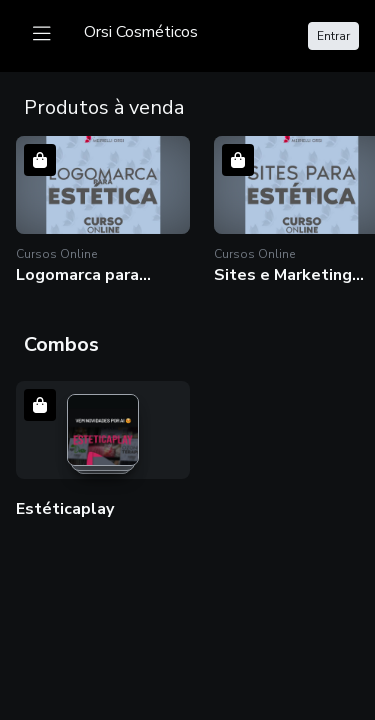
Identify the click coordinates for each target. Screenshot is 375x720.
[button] (103, 210)
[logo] (141, 32)
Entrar (333, 36)
